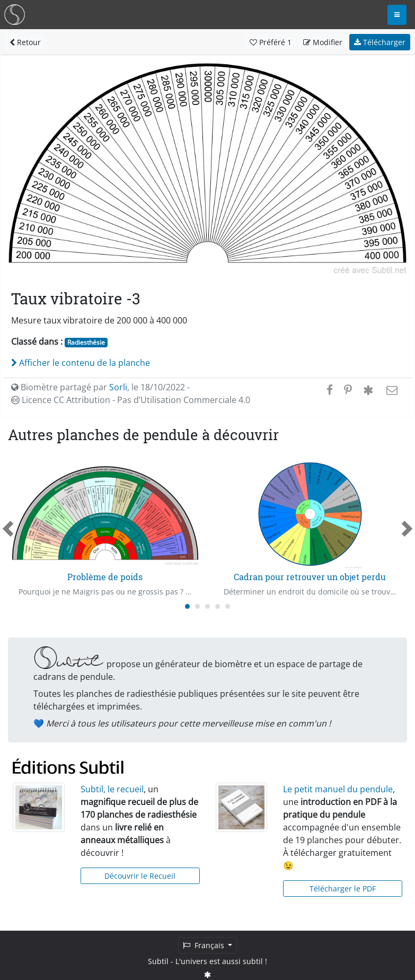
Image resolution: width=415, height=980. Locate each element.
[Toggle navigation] (397, 15)
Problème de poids (105, 577)
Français (205, 945)
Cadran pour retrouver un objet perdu (310, 577)
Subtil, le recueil (112, 789)
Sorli (118, 387)
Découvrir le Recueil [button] (140, 876)
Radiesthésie (86, 342)
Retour (25, 42)
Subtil (158, 961)
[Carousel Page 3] (207, 606)
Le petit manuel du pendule (338, 789)
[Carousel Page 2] (197, 606)
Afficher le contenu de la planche (81, 363)
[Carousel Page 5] (228, 606)
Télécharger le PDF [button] (343, 889)
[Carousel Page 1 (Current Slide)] (187, 606)
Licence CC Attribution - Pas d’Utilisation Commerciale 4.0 (131, 400)
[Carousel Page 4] (218, 606)
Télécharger (380, 42)
